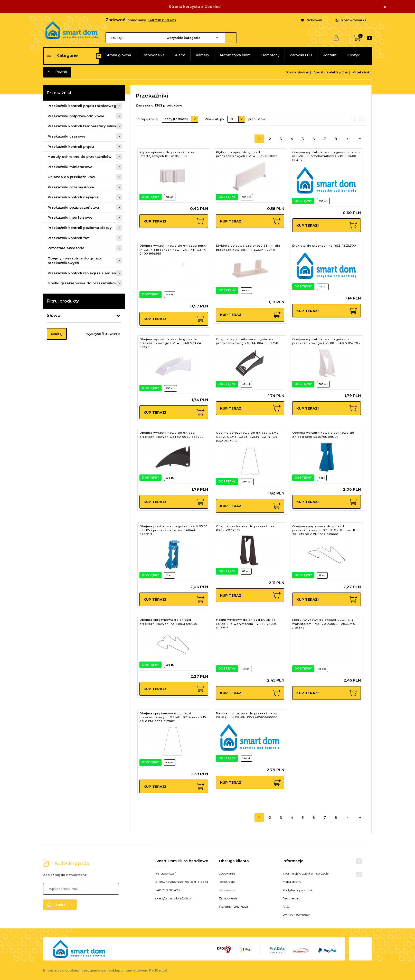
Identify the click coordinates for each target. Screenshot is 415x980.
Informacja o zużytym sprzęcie (305, 873)
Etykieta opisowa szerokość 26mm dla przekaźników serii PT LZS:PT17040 (248, 248)
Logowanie (227, 873)
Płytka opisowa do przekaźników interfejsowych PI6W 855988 (167, 154)
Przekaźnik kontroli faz (68, 238)
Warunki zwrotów (296, 915)
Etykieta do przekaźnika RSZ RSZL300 (324, 246)
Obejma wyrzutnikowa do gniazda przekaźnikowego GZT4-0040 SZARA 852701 (170, 343)
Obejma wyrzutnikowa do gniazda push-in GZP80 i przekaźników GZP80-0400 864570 (326, 156)
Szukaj (57, 334)
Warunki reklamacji (233, 906)
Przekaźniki (59, 93)
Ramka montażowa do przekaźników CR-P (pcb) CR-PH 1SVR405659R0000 (247, 715)
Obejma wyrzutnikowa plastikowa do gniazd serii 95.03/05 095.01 (323, 435)
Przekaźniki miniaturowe (70, 167)
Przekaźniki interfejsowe (70, 217)
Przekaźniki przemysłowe (71, 187)
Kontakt (330, 55)
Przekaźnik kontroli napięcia (73, 197)
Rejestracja (227, 882)
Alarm (180, 55)
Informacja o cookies (61, 970)
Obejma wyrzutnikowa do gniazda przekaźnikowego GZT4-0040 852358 (247, 341)
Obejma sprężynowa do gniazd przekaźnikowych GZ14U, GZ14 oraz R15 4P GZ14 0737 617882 (173, 717)
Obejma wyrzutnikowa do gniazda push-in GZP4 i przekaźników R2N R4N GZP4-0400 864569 (173, 250)
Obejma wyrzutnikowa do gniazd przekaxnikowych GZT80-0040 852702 (172, 435)
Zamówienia (228, 898)
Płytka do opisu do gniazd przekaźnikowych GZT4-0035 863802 (247, 154)
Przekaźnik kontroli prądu (71, 147)
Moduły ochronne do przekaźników (79, 157)
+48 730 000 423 (162, 20)
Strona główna (118, 55)
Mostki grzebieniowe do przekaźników (83, 283)
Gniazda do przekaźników (71, 177)
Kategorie (62, 56)
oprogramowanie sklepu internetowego (115, 970)
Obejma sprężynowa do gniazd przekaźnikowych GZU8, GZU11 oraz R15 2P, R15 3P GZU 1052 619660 (325, 530)
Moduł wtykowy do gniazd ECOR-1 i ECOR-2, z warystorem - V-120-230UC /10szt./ (247, 624)
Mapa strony (292, 882)
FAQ (286, 906)
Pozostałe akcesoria (66, 248)
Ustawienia (227, 890)
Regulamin (291, 898)
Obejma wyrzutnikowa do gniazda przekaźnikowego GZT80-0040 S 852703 (326, 341)
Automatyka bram (235, 55)
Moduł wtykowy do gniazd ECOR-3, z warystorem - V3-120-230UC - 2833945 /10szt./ (324, 624)
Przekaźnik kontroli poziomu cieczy (80, 228)
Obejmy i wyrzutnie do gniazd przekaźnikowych (75, 261)
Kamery (202, 55)
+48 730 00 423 (168, 890)
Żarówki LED (301, 55)
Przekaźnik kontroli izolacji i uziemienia (83, 273)
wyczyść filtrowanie (103, 334)
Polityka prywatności (298, 890)
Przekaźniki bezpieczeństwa (73, 207)
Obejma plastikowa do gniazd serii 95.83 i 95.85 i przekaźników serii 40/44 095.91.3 (173, 530)
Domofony (270, 55)
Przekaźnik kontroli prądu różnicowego (83, 106)
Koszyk (353, 55)
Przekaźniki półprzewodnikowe (76, 116)
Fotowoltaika (153, 55)
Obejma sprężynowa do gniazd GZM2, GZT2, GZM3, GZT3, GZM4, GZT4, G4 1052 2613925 (248, 437)
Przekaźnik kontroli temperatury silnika (83, 126)
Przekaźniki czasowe (67, 136)
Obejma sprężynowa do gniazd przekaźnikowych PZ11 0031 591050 (168, 622)
